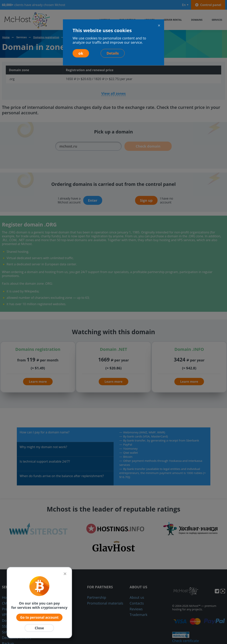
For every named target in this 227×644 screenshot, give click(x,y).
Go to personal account (39, 617)
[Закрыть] (65, 574)
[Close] (159, 25)
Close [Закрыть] (39, 628)
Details (113, 53)
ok (81, 53)
